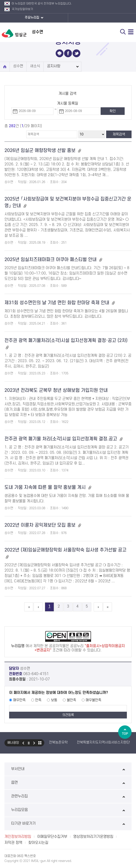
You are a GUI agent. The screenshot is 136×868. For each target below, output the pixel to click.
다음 (34, 743)
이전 (23, 743)
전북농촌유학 (58, 742)
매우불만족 (93, 700)
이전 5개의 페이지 (38, 607)
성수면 (18, 66)
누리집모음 (68, 810)
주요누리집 (34, 18)
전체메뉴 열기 (131, 32)
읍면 (68, 783)
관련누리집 (68, 796)
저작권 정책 (13, 843)
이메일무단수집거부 (52, 837)
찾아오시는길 (38, 843)
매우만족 (19, 700)
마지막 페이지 (108, 607)
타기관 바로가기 (68, 824)
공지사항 (54, 66)
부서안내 (68, 769)
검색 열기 (123, 32)
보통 (54, 700)
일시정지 (29, 743)
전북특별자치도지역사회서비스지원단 (103, 742)
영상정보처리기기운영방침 (93, 837)
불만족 (71, 700)
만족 (38, 700)
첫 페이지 (29, 607)
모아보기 (40, 743)
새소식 (35, 66)
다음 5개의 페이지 (98, 607)
